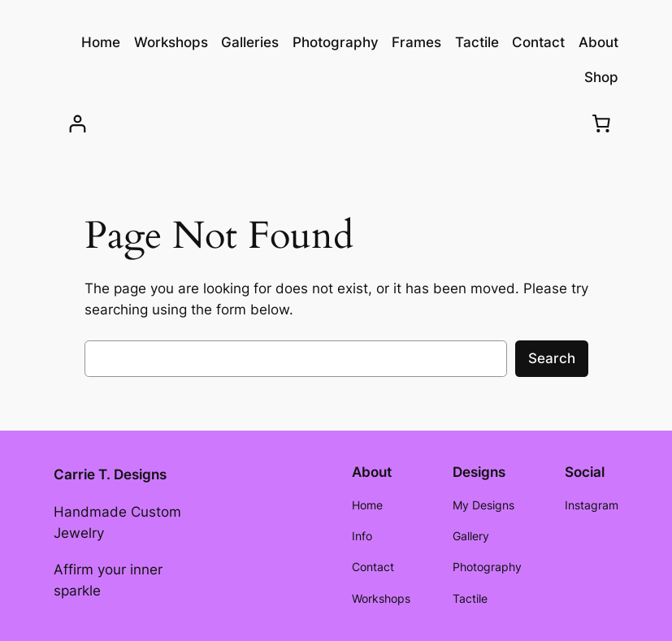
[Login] (78, 124)
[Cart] (601, 123)
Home (101, 42)
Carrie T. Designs (110, 474)
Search (552, 358)
